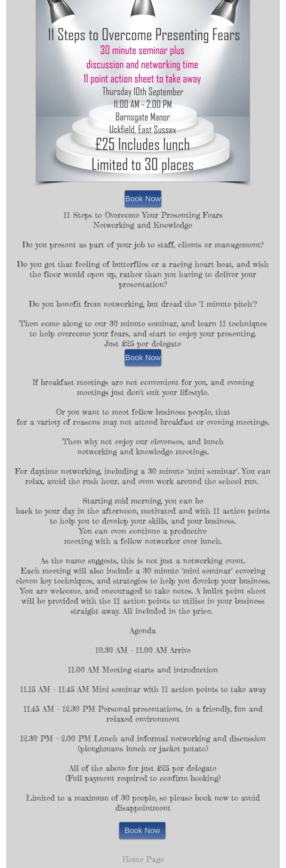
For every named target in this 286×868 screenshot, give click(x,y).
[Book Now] (143, 199)
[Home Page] (143, 860)
